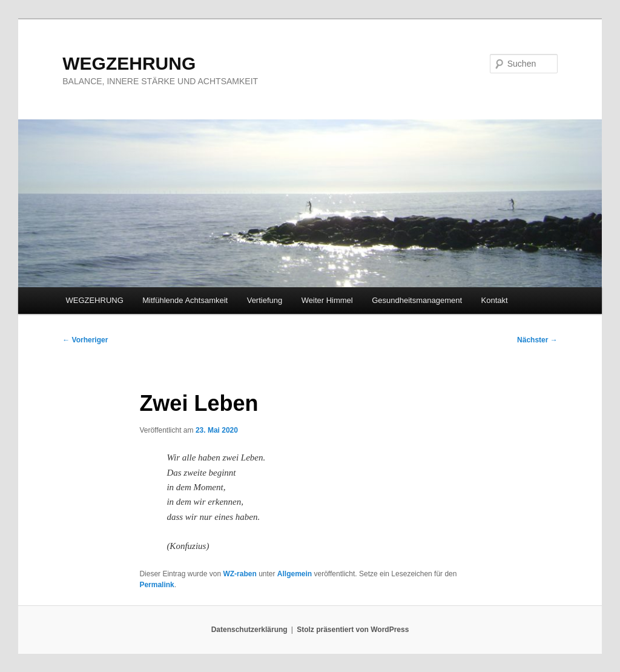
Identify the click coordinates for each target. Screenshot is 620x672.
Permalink (157, 585)
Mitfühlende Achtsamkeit (185, 300)
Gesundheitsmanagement (417, 300)
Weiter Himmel (327, 300)
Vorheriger (85, 340)
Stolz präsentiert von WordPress (353, 630)
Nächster (537, 340)
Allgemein (295, 574)
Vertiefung (265, 300)
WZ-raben (239, 574)
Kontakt (495, 300)
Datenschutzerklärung (249, 630)
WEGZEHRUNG (129, 63)
